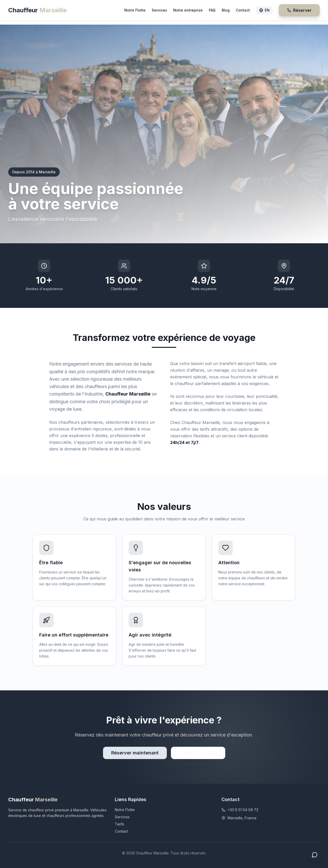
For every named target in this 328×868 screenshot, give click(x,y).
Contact (243, 10)
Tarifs (120, 824)
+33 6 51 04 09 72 (243, 810)
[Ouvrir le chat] (315, 855)
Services (159, 10)
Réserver (299, 10)
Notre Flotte (135, 10)
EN (264, 10)
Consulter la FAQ (198, 753)
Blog (226, 10)
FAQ (212, 10)
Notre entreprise (188, 10)
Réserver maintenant (135, 753)
